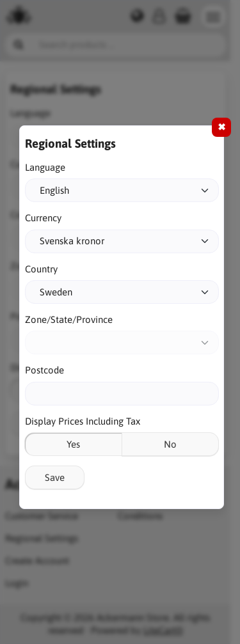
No (170, 444)
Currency (43, 218)
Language (45, 167)
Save (55, 477)
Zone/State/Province (69, 319)
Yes (73, 444)
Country (41, 269)
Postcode (44, 370)
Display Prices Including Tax (83, 421)
